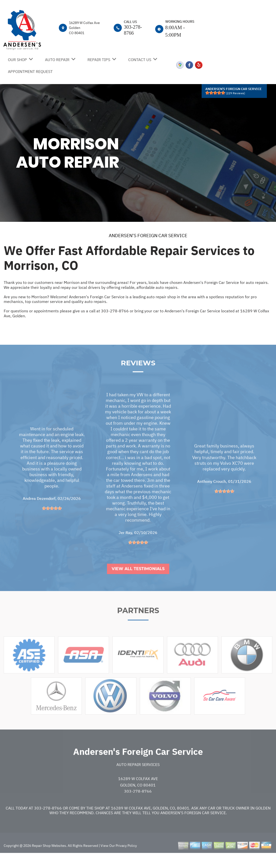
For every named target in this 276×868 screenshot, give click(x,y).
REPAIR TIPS (99, 60)
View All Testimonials (138, 582)
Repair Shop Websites (49, 859)
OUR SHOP (17, 60)
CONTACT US (140, 60)
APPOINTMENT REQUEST (30, 71)
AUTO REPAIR (57, 60)
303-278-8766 (115, 311)
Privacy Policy (126, 859)
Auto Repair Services (138, 778)
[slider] (215, 93)
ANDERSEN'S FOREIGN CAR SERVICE (148, 235)
